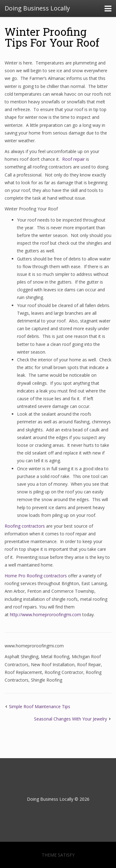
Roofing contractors (25, 526)
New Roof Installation (53, 664)
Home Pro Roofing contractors (36, 576)
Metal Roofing (55, 656)
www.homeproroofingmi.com (34, 646)
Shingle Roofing (47, 680)
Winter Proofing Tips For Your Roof (52, 37)
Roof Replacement (23, 672)
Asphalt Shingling (21, 656)
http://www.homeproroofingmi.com (45, 615)
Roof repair (73, 159)
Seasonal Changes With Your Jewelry (71, 719)
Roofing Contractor (64, 672)
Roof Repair (89, 664)
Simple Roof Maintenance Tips (40, 706)
